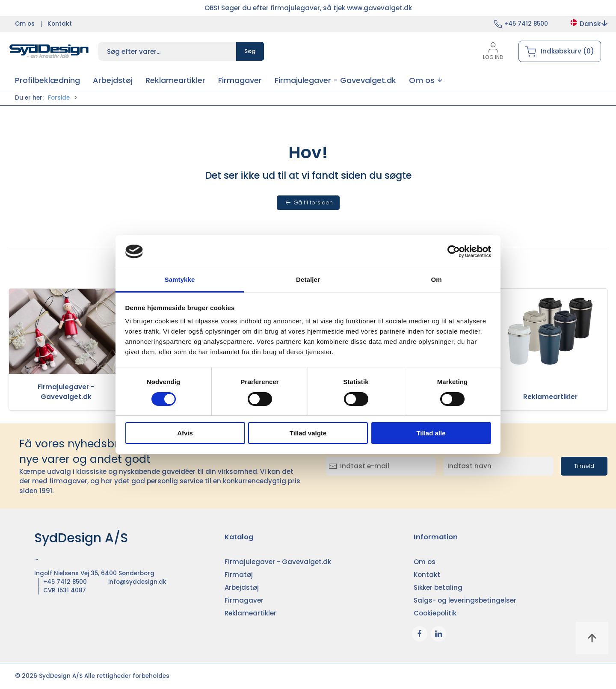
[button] (425, 80)
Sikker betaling (438, 587)
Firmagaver (244, 600)
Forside (59, 98)
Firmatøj (239, 575)
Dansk (588, 24)
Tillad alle (431, 433)
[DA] (49, 51)
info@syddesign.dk (137, 582)
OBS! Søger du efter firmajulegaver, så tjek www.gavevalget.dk (308, 8)
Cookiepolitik (435, 613)
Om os (25, 24)
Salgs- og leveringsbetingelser (465, 600)
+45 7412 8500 (526, 24)
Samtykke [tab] (180, 279)
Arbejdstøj (242, 587)
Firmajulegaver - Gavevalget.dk (66, 392)
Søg (250, 51)
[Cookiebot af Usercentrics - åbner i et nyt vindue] (454, 251)
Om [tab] (436, 279)
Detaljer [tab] (308, 279)
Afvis (185, 433)
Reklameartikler (550, 397)
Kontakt (60, 24)
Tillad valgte (308, 433)
